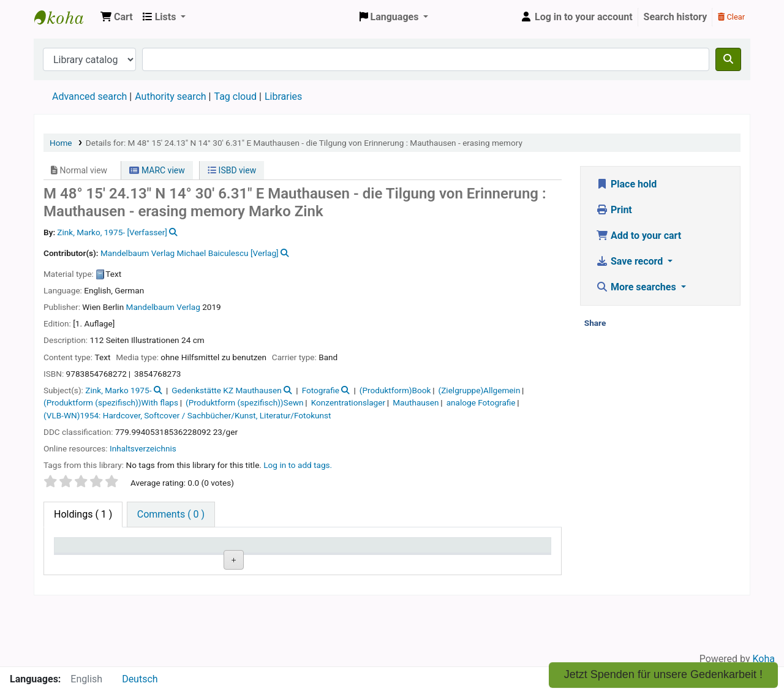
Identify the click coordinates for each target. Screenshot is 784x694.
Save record (631, 261)
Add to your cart (639, 236)
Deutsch (140, 679)
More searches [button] (637, 287)
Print (614, 210)
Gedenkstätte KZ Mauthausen (226, 390)
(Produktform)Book (395, 390)
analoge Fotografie (481, 402)
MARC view (157, 170)
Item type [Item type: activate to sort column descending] (81, 551)
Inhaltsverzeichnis (143, 448)
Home (61, 143)
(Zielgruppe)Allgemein (480, 390)
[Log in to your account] (576, 17)
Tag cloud (235, 96)
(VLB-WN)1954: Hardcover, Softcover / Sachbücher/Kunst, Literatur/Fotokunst (187, 415)
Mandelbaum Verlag (163, 307)
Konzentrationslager (348, 402)
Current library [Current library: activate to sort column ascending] (190, 551)
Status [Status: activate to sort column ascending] (373, 551)
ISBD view (232, 170)
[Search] (728, 59)
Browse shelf (289, 591)
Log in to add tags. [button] (298, 465)
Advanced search (89, 96)
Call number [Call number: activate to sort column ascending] (284, 551)
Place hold (626, 184)
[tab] (171, 515)
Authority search (170, 96)
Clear (731, 17)
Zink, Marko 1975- (118, 390)
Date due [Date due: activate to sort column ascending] (477, 551)
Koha (764, 659)
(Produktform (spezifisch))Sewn (245, 402)
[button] (117, 17)
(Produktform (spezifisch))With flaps (111, 402)
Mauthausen (416, 402)
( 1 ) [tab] (83, 514)
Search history (676, 17)
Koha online (65, 17)
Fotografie (321, 390)
